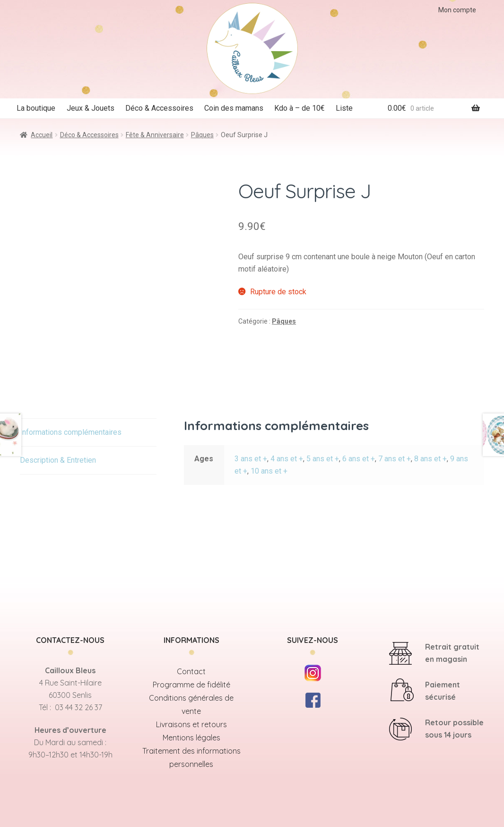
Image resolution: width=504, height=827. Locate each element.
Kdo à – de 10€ (300, 108)
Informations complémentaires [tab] (71, 432)
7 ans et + (395, 459)
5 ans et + (323, 459)
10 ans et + (269, 471)
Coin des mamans (234, 108)
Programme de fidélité (191, 685)
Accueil (42, 135)
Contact (191, 671)
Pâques (202, 135)
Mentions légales (191, 738)
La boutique (36, 108)
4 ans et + (287, 459)
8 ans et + (430, 459)
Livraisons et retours (191, 724)
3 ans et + (251, 459)
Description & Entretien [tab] (58, 460)
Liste (344, 108)
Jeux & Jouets (91, 108)
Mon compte (457, 10)
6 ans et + (359, 459)
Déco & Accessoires (159, 108)
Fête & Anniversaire (155, 135)
